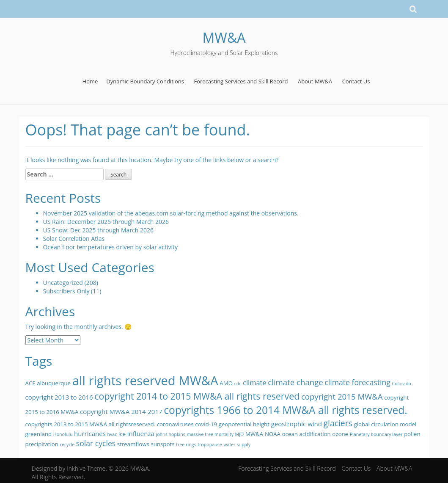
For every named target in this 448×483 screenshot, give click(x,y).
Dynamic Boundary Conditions (145, 81)
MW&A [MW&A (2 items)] (254, 434)
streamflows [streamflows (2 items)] (133, 444)
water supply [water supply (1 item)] (237, 444)
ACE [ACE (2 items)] (30, 383)
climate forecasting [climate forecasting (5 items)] (357, 382)
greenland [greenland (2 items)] (39, 434)
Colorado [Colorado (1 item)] (401, 384)
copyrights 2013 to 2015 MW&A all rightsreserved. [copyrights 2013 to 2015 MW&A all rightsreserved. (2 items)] (91, 424)
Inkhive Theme (86, 468)
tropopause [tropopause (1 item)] (210, 444)
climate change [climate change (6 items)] (295, 382)
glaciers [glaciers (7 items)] (338, 423)
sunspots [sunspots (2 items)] (162, 444)
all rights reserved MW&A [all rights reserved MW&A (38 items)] (145, 381)
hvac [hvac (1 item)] (112, 434)
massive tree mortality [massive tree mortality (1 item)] (210, 434)
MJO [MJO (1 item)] (240, 434)
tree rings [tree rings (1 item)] (186, 444)
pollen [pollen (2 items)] (412, 434)
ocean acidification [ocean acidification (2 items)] (306, 434)
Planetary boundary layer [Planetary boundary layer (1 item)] (376, 434)
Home (90, 81)
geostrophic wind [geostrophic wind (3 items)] (297, 424)
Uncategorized (63, 283)
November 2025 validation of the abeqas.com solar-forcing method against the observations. (171, 213)
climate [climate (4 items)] (255, 382)
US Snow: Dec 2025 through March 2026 (99, 230)
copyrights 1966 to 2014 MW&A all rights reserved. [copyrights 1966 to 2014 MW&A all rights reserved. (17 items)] (285, 410)
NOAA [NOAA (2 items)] (273, 434)
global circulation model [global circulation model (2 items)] (385, 424)
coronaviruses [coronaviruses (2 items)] (175, 424)
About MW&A (315, 81)
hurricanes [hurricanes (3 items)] (90, 433)
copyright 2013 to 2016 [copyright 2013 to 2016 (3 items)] (59, 397)
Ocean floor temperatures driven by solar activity (111, 247)
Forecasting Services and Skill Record (241, 81)
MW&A (224, 37)
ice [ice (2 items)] (122, 434)
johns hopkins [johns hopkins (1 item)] (170, 434)
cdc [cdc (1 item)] (238, 384)
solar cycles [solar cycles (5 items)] (96, 443)
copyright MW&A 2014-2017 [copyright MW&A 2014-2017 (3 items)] (121, 411)
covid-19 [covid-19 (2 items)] (206, 424)
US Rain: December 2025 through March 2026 (106, 222)
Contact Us (356, 81)
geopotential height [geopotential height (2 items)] (244, 424)
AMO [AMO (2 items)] (226, 383)
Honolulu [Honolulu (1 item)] (63, 434)
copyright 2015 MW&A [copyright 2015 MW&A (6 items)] (342, 396)
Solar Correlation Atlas (74, 239)
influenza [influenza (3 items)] (141, 433)
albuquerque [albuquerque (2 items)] (54, 383)
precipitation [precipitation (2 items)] (42, 444)
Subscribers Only (66, 291)
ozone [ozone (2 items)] (340, 434)
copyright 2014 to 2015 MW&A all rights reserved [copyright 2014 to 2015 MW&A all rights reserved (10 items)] (197, 396)
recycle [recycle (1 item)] (67, 444)
